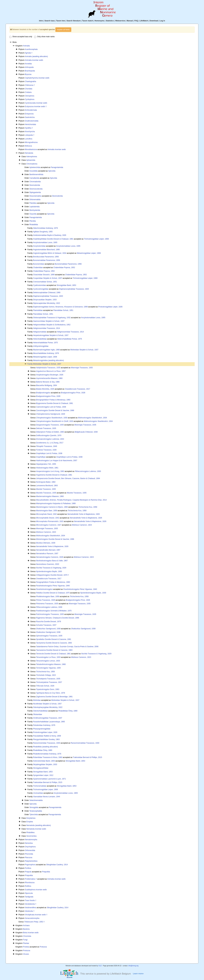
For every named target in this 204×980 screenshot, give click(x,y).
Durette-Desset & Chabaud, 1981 (55, 403)
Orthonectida (30, 850)
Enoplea (30, 822)
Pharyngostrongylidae (42, 729)
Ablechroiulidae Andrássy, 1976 (45, 228)
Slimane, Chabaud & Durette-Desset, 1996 (58, 618)
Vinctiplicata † (36, 915)
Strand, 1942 (48, 518)
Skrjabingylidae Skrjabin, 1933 (45, 764)
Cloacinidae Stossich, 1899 (44, 275)
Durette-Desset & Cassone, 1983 (54, 643)
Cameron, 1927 (49, 525)
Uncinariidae (38, 793)
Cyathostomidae (40, 285)
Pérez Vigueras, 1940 (53, 586)
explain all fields (63, 30)
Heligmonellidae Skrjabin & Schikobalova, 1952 (52, 325)
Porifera (28, 868)
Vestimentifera (31, 908)
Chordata (29, 89)
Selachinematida (36, 800)
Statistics (110, 21)
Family (30, 364)
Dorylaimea (31, 818)
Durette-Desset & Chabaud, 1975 (53, 593)
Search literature (74, 21)
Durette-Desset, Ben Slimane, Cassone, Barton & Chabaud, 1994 (68, 478)
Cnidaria (28, 92)
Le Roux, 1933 (48, 657)
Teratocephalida (36, 811)
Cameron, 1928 (50, 557)
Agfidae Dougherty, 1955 (43, 232)
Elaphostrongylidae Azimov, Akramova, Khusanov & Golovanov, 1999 (60, 307)
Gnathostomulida (32, 121)
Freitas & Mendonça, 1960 (53, 400)
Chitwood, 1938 (86, 432)
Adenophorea (32, 157)
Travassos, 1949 (47, 446)
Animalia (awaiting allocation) (36, 56)
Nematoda (29, 153)
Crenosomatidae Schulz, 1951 (45, 282)
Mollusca (28, 146)
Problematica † (31, 879)
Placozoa (29, 857)
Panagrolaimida (57, 167)
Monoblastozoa (31, 149)
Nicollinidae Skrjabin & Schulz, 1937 (47, 704)
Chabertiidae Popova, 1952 (64, 268)
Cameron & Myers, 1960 (52, 507)
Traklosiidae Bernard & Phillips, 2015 (87, 757)
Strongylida (34, 807)
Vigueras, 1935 (48, 668)
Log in (162, 21)
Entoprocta (29, 114)
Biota (31, 933)
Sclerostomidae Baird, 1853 (44, 761)
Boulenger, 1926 (50, 375)
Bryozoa (28, 74)
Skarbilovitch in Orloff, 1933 (55, 421)
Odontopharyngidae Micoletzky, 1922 (48, 707)
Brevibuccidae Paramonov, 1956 (46, 257)
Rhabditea (31, 832)
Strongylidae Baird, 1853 (66, 285)
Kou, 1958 (88, 507)
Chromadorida (35, 182)
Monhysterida (35, 210)
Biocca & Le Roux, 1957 (51, 371)
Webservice (120, 21)
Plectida (33, 221)
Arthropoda (29, 67)
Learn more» (138, 974)
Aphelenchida (35, 167)
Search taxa (50, 21)
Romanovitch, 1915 (50, 521)
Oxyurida (33, 214)
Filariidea (33, 203)
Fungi (25, 940)
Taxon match (88, 21)
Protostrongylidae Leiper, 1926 (110, 307)
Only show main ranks (44, 37)
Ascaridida (34, 171)
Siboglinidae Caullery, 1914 (57, 865)
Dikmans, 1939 (46, 543)
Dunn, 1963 (48, 689)
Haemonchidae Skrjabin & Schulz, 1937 (49, 321)
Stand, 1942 (46, 514)
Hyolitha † (29, 128)
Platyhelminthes (31, 861)
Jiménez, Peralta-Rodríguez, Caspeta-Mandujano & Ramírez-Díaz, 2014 (71, 500)
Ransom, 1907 (47, 554)
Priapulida (46, 872)
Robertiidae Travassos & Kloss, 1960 (48, 757)
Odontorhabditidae (40, 711)
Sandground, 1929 (51, 414)
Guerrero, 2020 (48, 564)
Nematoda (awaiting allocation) (39, 825)
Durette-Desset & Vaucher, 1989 (55, 410)
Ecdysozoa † (36, 107)
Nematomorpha (31, 840)
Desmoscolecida (36, 189)
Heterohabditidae (40, 339)
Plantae (26, 943)
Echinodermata (31, 110)
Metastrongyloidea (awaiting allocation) (48, 360)
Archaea (26, 925)
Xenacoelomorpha (32, 918)
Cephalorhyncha (37, 78)
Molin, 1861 (47, 468)
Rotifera (28, 886)
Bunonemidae (39, 264)
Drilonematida (35, 200)
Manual (130, 21)
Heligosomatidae (40, 332)
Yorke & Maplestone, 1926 (84, 514)
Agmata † (29, 53)
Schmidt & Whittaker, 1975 (54, 611)
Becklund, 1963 (47, 486)
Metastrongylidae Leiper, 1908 (89, 253)
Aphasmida (31, 160)
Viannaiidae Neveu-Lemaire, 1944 (47, 797)
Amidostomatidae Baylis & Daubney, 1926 (50, 235)
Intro (41, 21)
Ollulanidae (38, 714)
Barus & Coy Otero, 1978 (51, 693)
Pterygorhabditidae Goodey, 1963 (46, 739)
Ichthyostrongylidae (41, 346)
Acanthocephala (31, 49)
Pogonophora (30, 865)
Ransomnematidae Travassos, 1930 (85, 743)
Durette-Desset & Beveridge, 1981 (54, 697)
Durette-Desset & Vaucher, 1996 (55, 539)
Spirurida (52, 171)
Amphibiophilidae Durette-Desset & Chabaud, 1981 (53, 239)
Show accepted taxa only (21, 37)
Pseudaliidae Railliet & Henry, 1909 (47, 736)
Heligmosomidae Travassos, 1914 (47, 328)
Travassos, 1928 (46, 450)
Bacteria (26, 929)
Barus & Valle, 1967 (52, 561)
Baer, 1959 (47, 511)
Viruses (26, 954)
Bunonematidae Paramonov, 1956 (47, 260)
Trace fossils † (31, 900)
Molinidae (37, 700)
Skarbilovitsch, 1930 (52, 418)
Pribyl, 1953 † (34, 922)
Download (154, 21)
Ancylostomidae (39, 246)
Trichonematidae (40, 786)
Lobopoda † (30, 135)
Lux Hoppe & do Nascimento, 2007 (57, 461)
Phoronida (29, 854)
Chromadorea (32, 164)
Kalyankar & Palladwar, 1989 (56, 503)
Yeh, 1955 (46, 464)
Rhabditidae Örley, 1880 (68, 711)
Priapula (28, 872)
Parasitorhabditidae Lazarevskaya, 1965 (49, 722)
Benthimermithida (36, 174)
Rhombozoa (30, 883)
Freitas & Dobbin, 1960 (50, 432)
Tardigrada (29, 897)
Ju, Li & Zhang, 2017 (50, 443)
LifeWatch (144, 21)
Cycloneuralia (36, 103)
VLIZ (100, 966)
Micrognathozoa (31, 142)
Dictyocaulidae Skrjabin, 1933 (45, 300)
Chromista (27, 936)
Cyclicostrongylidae (41, 289)
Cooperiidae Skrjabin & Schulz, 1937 (48, 278)
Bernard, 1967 (48, 550)
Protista (26, 947)
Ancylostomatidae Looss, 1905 (45, 242)
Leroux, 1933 (48, 661)
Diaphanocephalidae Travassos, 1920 (74, 289)
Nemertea (29, 843)
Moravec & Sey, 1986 (48, 382)
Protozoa (43, 947)
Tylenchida (34, 815)
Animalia (26, 46)
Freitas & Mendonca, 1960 (53, 582)
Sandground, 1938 (48, 629)
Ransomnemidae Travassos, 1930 (47, 743)
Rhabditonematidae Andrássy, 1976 (47, 754)
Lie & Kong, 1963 (50, 471)
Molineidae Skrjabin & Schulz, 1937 (84, 350)
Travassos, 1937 (46, 625)
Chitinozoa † (30, 85)
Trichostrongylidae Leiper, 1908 (96, 239)
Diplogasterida (35, 192)
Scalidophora (36, 890)
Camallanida (34, 178)
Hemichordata (31, 124)
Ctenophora (30, 96)
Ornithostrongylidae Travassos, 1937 (48, 718)
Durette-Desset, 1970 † (52, 575)
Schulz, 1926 (45, 686)
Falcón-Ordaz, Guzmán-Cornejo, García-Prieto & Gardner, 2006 (67, 647)
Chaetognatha (31, 81)
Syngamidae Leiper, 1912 (43, 775)
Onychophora (30, 847)
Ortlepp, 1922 (46, 675)
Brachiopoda (30, 71)
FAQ (136, 21)
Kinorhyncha (30, 132)
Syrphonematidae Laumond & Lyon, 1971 (50, 779)
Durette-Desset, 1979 (48, 622)
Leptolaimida (34, 207)
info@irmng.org (133, 966)
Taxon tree (61, 21)
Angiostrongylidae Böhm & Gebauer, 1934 (50, 253)
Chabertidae (38, 268)
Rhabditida (34, 225)
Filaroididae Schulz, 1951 (63, 310)
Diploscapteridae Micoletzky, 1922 (47, 303)
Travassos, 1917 (77, 389)
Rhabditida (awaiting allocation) (46, 747)
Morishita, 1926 (45, 389)
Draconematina (35, 196)
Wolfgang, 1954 (47, 385)
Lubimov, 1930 (88, 471)
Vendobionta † (31, 904)
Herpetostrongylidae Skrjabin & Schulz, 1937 (51, 335)
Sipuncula (29, 893)
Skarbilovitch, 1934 (92, 418)
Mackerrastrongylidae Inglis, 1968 (46, 350)
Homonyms (99, 21)
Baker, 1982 (46, 482)
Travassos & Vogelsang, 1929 (51, 568)
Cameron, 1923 (82, 525)
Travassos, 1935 (48, 368)
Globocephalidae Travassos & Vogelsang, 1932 (52, 318)
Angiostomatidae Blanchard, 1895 (46, 250)
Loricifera (29, 139)
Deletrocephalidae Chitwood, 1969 (47, 293)
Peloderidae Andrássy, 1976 (44, 725)
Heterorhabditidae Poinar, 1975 (70, 339)
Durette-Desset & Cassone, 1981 (54, 639)
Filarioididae (38, 310)
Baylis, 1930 (49, 571)
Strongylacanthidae (41, 768)
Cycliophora (30, 99)
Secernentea (31, 836)
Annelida (28, 64)
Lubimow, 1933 (50, 439)
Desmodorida (35, 185)
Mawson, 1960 (49, 378)
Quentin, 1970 (49, 435)
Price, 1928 (73, 393)
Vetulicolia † (30, 911)
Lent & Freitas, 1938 (51, 407)
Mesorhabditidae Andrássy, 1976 (46, 353)
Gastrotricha (30, 117)
